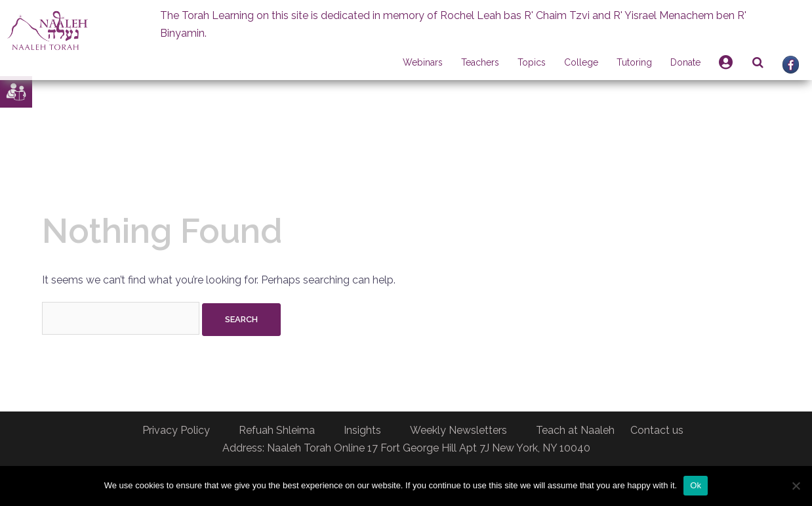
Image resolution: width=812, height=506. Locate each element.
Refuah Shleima (277, 430)
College (581, 62)
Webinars (423, 62)
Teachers (480, 62)
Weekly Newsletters (458, 430)
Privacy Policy (176, 430)
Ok (696, 485)
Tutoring (634, 62)
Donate (685, 62)
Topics (532, 62)
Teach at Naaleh (575, 430)
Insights (362, 430)
